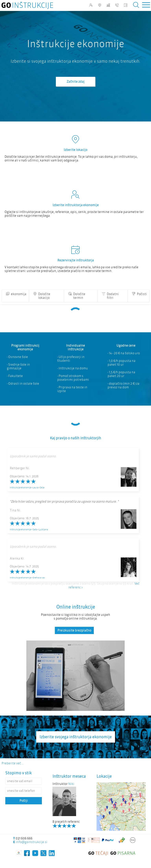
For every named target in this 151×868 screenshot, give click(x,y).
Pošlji (24, 801)
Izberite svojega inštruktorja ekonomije (76, 737)
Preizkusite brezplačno (74, 630)
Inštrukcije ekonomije (21, 487)
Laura (35, 487)
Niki (71, 784)
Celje (42, 487)
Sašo (35, 529)
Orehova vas (39, 578)
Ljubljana (43, 529)
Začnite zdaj (76, 82)
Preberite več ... (13, 763)
